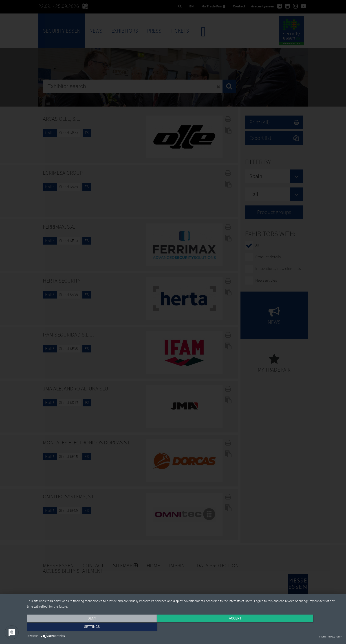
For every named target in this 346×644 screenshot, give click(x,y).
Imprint (323, 637)
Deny (74, 628)
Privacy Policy (335, 637)
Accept (184, 628)
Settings (294, 628)
